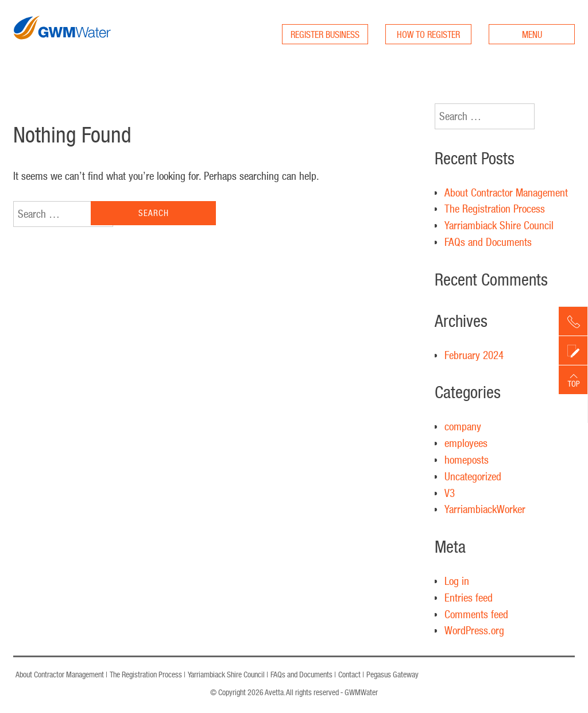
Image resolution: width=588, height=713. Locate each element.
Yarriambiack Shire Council (499, 225)
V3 (450, 493)
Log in (457, 581)
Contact (349, 675)
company (463, 426)
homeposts (467, 460)
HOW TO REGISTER (428, 34)
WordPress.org (474, 630)
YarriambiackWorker (485, 509)
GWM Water (62, 50)
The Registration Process (495, 209)
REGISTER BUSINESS (325, 34)
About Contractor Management (506, 192)
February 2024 (474, 355)
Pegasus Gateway (392, 675)
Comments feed (476, 614)
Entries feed (469, 598)
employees (466, 443)
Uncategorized (473, 476)
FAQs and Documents (488, 242)
